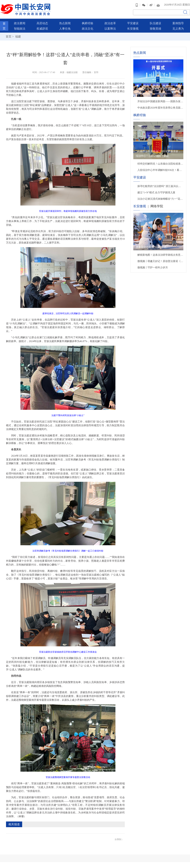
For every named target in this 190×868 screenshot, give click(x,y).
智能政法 (20, 28)
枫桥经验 (88, 23)
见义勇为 (178, 28)
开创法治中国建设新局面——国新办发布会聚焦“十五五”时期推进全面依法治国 (160, 101)
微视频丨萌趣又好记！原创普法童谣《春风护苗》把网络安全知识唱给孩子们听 (160, 261)
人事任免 (65, 28)
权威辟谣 (42, 28)
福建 (18, 36)
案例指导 (178, 23)
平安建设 (133, 23)
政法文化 (88, 28)
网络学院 (157, 206)
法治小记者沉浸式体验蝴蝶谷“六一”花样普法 (160, 198)
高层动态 (42, 23)
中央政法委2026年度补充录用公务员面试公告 (160, 107)
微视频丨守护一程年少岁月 (153, 267)
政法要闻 (20, 23)
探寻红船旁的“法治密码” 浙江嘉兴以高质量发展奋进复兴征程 (160, 186)
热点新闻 (65, 23)
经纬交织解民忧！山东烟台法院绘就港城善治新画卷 (160, 163)
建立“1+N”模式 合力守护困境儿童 (156, 192)
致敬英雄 (155, 28)
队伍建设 (155, 23)
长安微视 (133, 28)
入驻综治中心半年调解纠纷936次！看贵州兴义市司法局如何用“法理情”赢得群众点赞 (160, 170)
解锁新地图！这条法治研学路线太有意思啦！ (160, 254)
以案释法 (110, 28)
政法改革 (110, 23)
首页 (9, 36)
